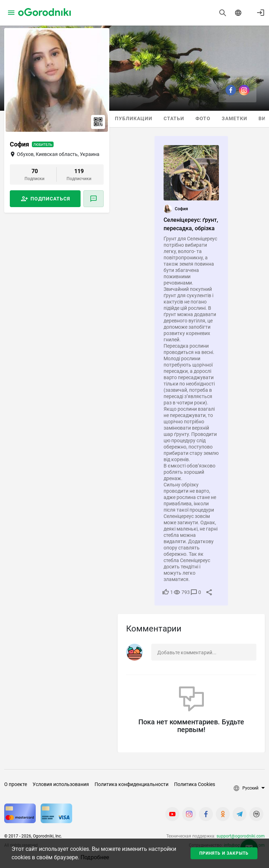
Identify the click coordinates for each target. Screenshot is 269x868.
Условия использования (61, 784)
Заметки (234, 118)
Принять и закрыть (224, 853)
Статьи (174, 118)
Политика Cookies (195, 784)
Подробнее (95, 857)
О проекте (16, 784)
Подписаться (50, 199)
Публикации (134, 118)
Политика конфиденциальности (132, 784)
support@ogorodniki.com (241, 836)
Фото (203, 118)
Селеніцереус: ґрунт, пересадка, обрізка (191, 224)
